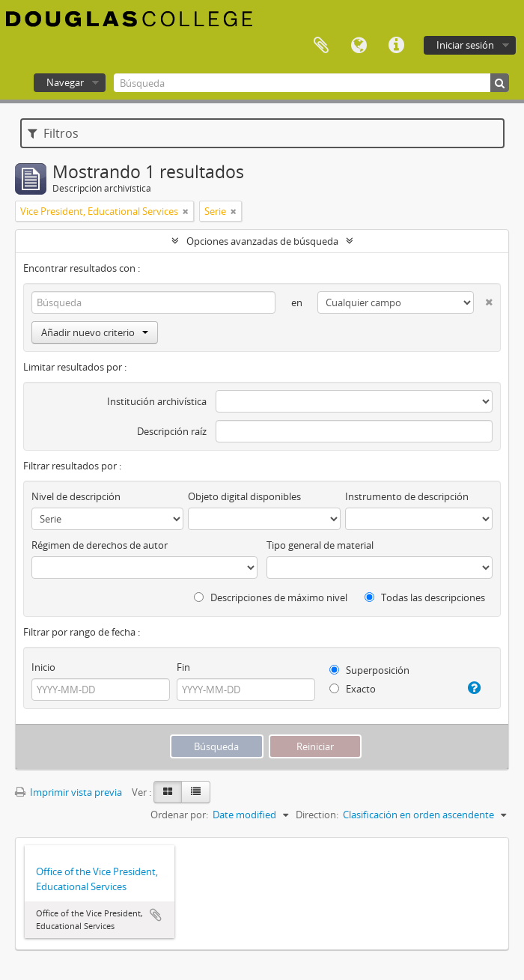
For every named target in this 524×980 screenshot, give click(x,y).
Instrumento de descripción (407, 496)
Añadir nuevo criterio (95, 332)
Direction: (317, 815)
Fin (183, 667)
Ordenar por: (179, 815)
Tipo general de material (320, 545)
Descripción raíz (172, 431)
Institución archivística (157, 401)
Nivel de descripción (76, 496)
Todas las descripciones (425, 597)
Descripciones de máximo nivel (271, 597)
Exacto (353, 689)
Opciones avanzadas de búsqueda (262, 241)
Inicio (43, 667)
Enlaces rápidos (396, 46)
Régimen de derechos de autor (100, 545)
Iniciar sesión (465, 45)
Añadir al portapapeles (156, 915)
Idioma (359, 46)
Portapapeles (321, 46)
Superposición (369, 670)
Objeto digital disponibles (244, 496)
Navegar (65, 82)
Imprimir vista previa (68, 792)
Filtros (53, 133)
